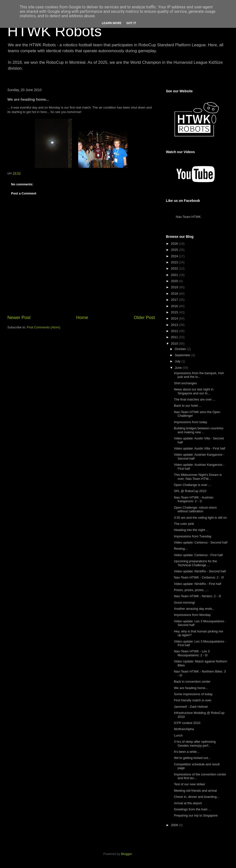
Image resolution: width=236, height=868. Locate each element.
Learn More (112, 23)
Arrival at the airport (188, 803)
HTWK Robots (54, 31)
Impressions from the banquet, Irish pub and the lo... (199, 375)
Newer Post (19, 318)
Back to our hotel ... (188, 406)
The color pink (184, 524)
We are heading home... (191, 688)
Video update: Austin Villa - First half (199, 448)
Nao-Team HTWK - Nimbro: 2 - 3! (197, 596)
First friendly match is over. (193, 700)
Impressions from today (190, 422)
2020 (175, 281)
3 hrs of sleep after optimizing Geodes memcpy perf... (195, 744)
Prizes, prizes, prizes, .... (191, 590)
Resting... (181, 549)
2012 (175, 331)
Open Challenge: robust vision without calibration (195, 509)
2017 (175, 300)
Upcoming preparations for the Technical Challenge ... (195, 563)
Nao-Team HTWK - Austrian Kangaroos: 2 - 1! (193, 499)
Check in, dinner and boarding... (196, 797)
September (183, 355)
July (178, 361)
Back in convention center (192, 682)
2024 (175, 256)
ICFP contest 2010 (187, 723)
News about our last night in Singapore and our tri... (193, 391)
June (179, 368)
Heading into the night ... (191, 530)
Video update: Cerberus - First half (198, 555)
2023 (175, 262)
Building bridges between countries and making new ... (199, 430)
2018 (175, 294)
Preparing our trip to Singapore (196, 815)
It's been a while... (187, 752)
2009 (175, 825)
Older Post (144, 318)
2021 (175, 275)
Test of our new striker (189, 784)
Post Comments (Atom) (44, 327)
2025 (175, 250)
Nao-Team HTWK (188, 217)
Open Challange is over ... (192, 485)
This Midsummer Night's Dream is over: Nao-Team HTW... (198, 477)
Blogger (126, 854)
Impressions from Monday (192, 615)
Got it (131, 23)
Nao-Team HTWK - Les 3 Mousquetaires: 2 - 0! (192, 653)
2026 (175, 244)
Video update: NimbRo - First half (197, 584)
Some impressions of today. (193, 694)
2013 (175, 325)
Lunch (178, 735)
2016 (175, 306)
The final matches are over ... (194, 399)
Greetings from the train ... (192, 809)
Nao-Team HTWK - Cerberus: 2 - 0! (199, 577)
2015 (175, 312)
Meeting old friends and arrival (195, 791)
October (181, 349)
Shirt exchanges (185, 383)
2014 (175, 318)
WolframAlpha (184, 729)
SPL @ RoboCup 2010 (190, 491)
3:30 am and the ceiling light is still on (200, 518)
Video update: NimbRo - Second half (200, 571)
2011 (175, 337)
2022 (175, 268)
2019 (175, 287)
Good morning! (184, 603)
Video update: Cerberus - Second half (200, 542)
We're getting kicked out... (192, 758)
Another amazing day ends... (194, 609)
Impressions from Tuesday (192, 536)
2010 (175, 344)
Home (82, 318)
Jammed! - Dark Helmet (191, 707)
